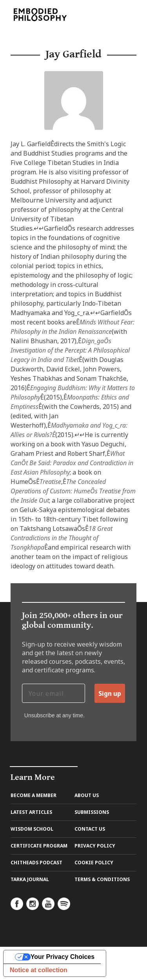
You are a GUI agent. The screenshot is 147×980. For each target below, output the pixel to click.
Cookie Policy (94, 863)
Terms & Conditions (102, 879)
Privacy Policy (95, 846)
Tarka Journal (30, 879)
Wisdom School (32, 829)
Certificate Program (39, 846)
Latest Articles (31, 812)
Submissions (92, 812)
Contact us (90, 829)
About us (87, 795)
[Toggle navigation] (123, 15)
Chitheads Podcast (36, 863)
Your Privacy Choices (63, 957)
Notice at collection (39, 970)
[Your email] (54, 693)
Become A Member (34, 795)
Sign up (110, 693)
